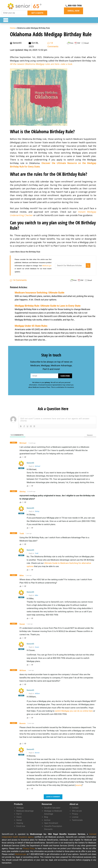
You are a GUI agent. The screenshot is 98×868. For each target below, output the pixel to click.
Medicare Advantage (25, 811)
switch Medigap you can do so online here (74, 711)
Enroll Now (73, 11)
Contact (75, 808)
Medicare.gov (47, 266)
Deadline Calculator (52, 808)
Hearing (20, 823)
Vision (19, 817)
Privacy (75, 814)
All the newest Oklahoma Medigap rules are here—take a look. (41, 64)
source (79, 785)
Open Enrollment (51, 823)
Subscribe (65, 376)
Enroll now (21, 826)
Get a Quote (37, 13)
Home (12, 28)
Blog (46, 817)
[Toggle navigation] (4, 20)
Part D (19, 814)
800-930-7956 (74, 6)
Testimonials (77, 820)
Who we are (77, 811)
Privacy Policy (29, 848)
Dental (19, 820)
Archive (47, 820)
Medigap (20, 808)
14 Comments (18, 280)
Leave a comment (53, 797)
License (75, 817)
